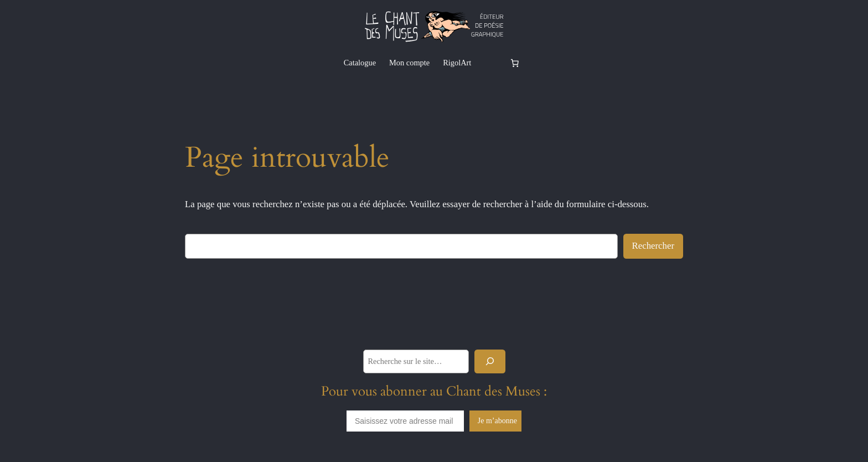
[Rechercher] (490, 361)
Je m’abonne (497, 421)
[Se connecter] (490, 63)
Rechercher (653, 246)
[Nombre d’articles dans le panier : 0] (514, 63)
